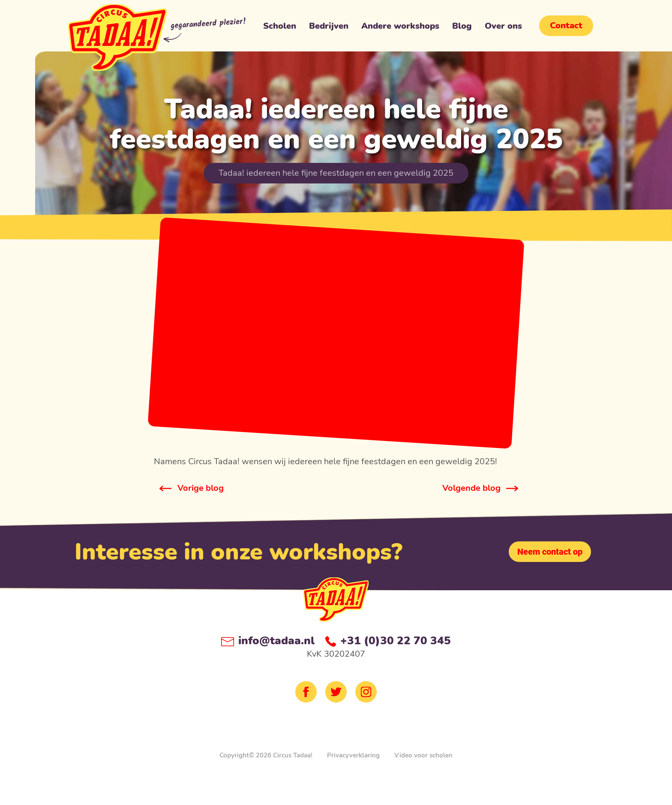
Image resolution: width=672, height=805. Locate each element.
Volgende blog (471, 488)
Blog (462, 28)
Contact (566, 26)
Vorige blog (201, 488)
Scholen (280, 28)
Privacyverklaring (353, 755)
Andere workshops (400, 28)
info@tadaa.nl (268, 641)
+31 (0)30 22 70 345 (388, 641)
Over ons (503, 28)
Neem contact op (550, 552)
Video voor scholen (423, 755)
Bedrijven (329, 28)
